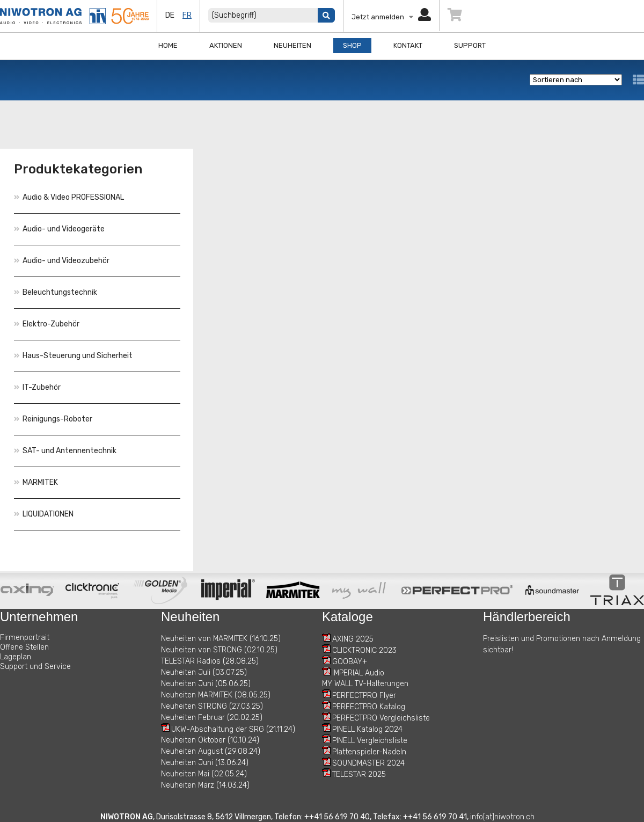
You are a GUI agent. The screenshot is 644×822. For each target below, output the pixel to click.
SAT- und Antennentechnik (65, 451)
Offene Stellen (24, 647)
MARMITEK (36, 482)
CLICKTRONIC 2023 (364, 650)
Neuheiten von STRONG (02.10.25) (219, 650)
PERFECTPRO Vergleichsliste (381, 718)
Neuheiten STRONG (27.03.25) (212, 706)
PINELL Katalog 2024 (367, 729)
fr (187, 15)
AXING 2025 (353, 639)
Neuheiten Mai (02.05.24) (204, 774)
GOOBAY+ (350, 662)
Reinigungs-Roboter (53, 419)
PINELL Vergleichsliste (370, 741)
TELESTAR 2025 (359, 774)
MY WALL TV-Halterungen (365, 684)
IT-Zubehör (37, 387)
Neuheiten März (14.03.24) (205, 785)
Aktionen (226, 45)
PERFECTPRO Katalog (369, 707)
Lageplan (16, 657)
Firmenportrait (25, 638)
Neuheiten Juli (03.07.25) (204, 672)
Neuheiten (292, 45)
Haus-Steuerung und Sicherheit (73, 356)
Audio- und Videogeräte (59, 229)
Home (168, 45)
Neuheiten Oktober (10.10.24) (210, 740)
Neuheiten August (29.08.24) (211, 751)
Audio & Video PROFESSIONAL (69, 197)
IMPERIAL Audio (358, 673)
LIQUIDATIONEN (44, 514)
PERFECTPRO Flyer (364, 696)
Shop (352, 45)
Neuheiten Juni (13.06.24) (205, 763)
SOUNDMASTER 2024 (368, 763)
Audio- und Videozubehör (62, 261)
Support (470, 45)
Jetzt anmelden (391, 17)
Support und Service (35, 667)
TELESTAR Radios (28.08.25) (210, 661)
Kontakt (408, 45)
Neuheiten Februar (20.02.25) (212, 718)
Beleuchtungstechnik (56, 292)
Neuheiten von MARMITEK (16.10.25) (221, 639)
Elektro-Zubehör (47, 324)
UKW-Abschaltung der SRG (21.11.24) (233, 729)
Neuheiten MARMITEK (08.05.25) (216, 695)
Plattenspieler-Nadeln (369, 752)
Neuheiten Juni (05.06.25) (206, 684)
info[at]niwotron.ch (502, 817)
